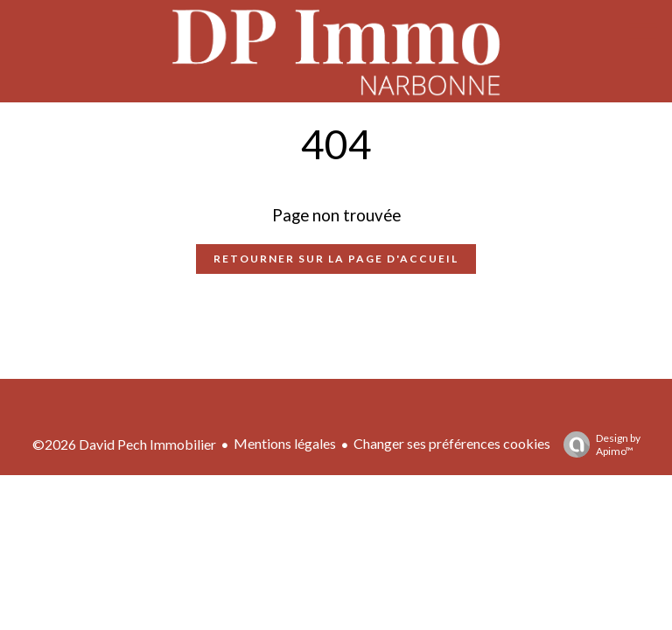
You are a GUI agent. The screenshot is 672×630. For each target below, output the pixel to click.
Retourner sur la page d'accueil (336, 259)
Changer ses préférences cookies (452, 443)
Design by (598, 444)
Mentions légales (285, 443)
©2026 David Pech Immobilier (124, 444)
